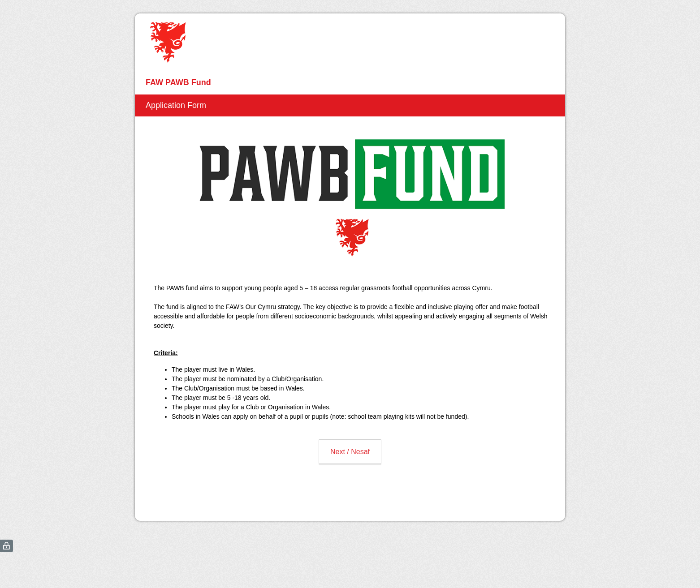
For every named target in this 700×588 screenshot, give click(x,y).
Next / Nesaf (350, 452)
